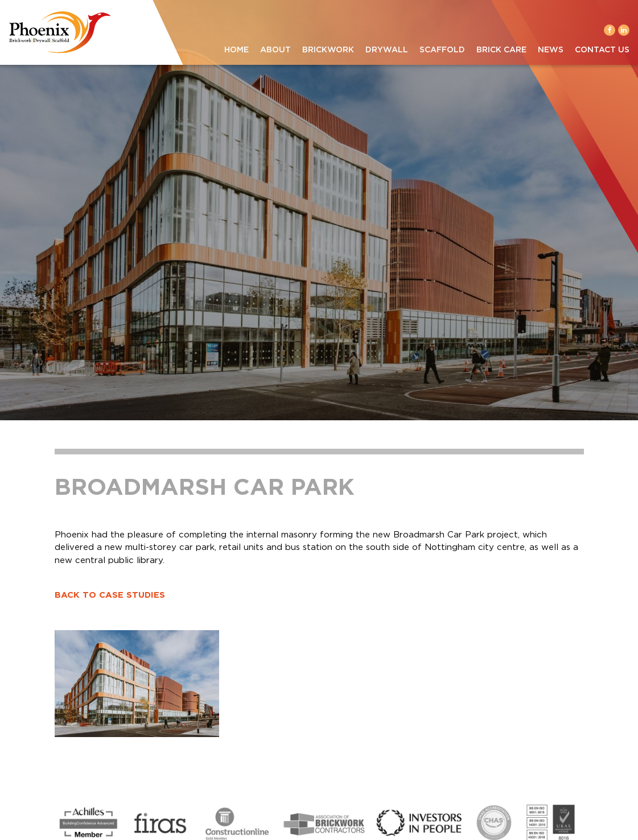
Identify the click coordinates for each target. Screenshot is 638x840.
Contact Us (602, 50)
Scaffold (442, 50)
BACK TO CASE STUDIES (110, 595)
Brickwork (328, 50)
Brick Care (501, 50)
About (275, 50)
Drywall (387, 50)
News (551, 50)
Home (236, 50)
